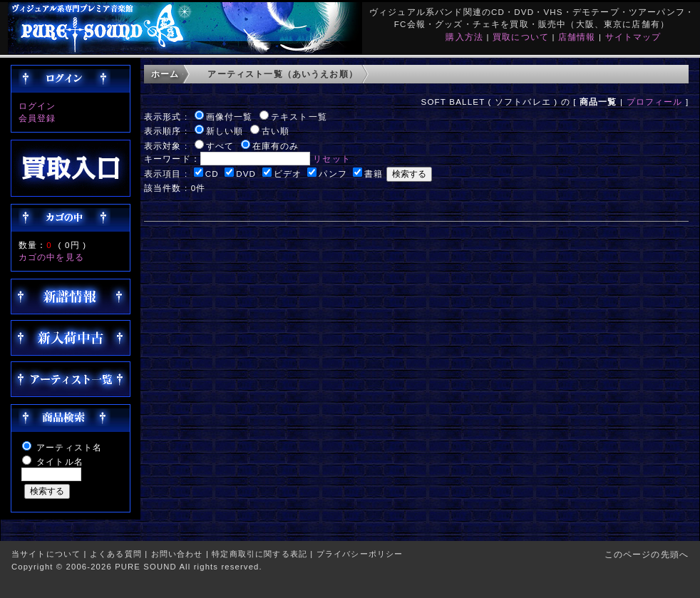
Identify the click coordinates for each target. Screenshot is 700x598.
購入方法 (464, 37)
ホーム (165, 74)
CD (212, 174)
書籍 (374, 174)
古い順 (276, 131)
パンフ (333, 174)
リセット (332, 159)
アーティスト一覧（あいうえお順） (283, 74)
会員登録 (37, 118)
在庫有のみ (276, 146)
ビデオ (288, 174)
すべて (220, 146)
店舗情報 (577, 37)
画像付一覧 (230, 117)
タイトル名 (60, 462)
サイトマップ (633, 37)
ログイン (37, 106)
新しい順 (225, 131)
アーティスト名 (69, 447)
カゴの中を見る (51, 257)
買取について (521, 37)
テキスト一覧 (299, 117)
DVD (246, 174)
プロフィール (655, 102)
